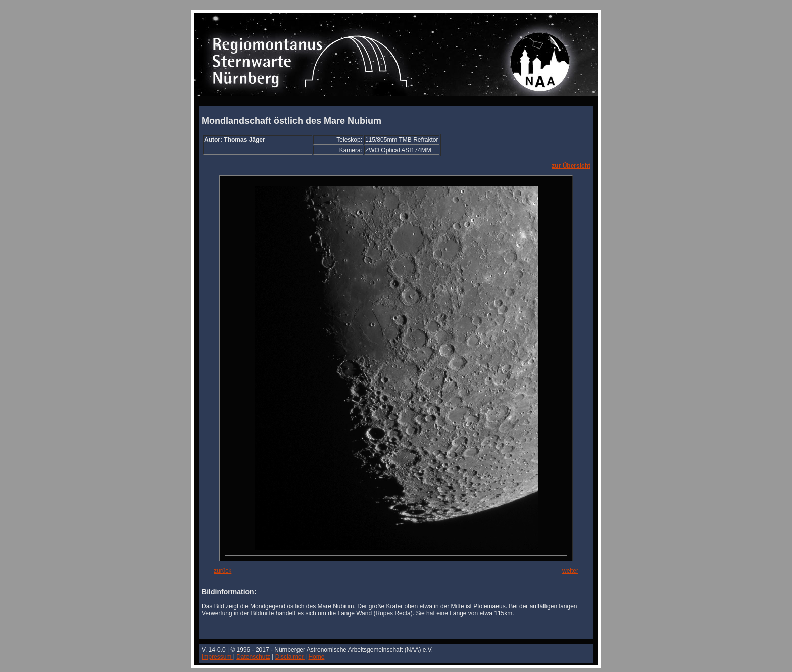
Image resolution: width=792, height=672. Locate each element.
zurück (222, 571)
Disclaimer (290, 657)
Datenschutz (253, 657)
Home (316, 657)
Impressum (217, 657)
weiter (570, 571)
